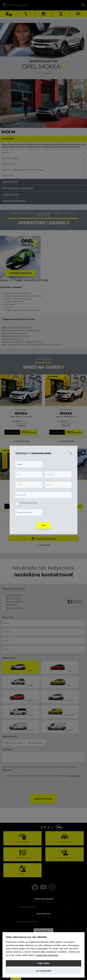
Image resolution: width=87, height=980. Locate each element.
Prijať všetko (43, 963)
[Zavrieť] (71, 453)
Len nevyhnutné (43, 971)
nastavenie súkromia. (47, 955)
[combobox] (29, 464)
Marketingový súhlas (29, 503)
